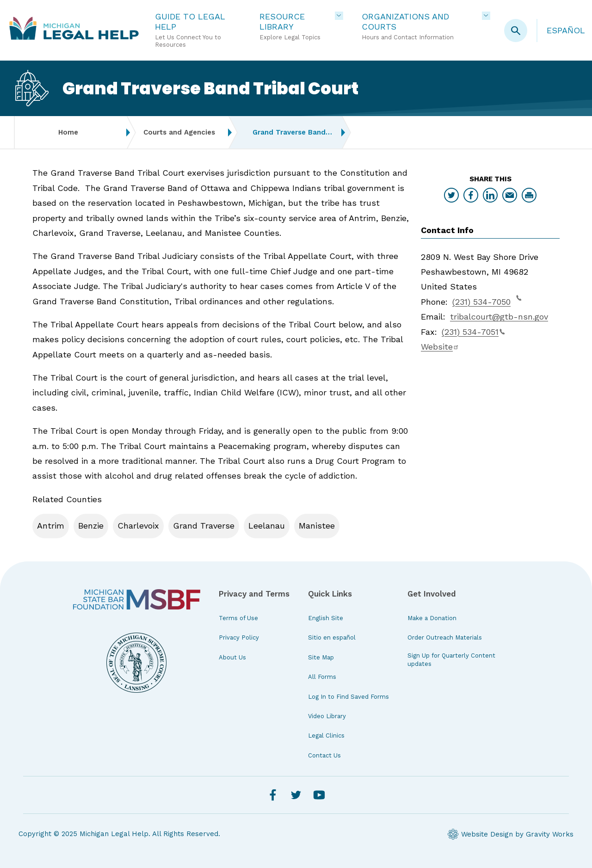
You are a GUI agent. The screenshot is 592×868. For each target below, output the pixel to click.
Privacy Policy (239, 637)
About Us (232, 657)
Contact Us (324, 755)
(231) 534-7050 (487, 301)
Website (440, 347)
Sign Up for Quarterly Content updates (451, 660)
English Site (326, 618)
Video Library (327, 716)
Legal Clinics (326, 736)
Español (566, 30)
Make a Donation (432, 618)
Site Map (321, 657)
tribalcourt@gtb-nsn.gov (499, 317)
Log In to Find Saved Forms (348, 697)
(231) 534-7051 (473, 332)
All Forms (322, 677)
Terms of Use (238, 618)
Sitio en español (332, 637)
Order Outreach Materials (445, 637)
